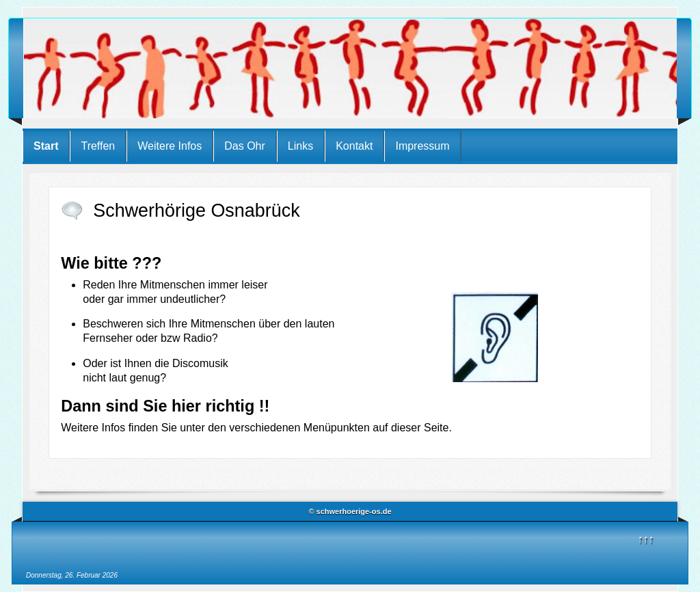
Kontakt (354, 146)
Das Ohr (245, 146)
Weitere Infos (170, 146)
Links (300, 146)
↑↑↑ (646, 539)
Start (46, 146)
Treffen (98, 146)
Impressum (422, 146)
